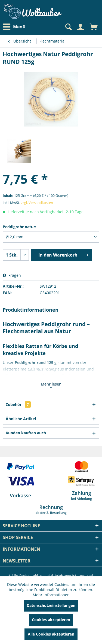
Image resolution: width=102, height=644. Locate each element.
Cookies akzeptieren (51, 620)
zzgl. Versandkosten (37, 203)
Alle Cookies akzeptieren (51, 634)
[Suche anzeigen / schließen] (68, 27)
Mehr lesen (51, 385)
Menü (14, 27)
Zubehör (18, 404)
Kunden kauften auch (26, 433)
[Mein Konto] (80, 27)
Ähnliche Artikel (21, 419)
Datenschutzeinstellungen (51, 605)
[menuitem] (16, 27)
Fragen (12, 275)
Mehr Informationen (51, 595)
